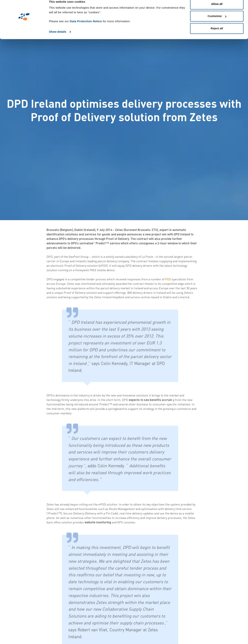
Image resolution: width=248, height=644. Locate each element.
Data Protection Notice (86, 27)
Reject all (217, 34)
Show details (58, 38)
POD (168, 279)
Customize (217, 22)
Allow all (217, 10)
